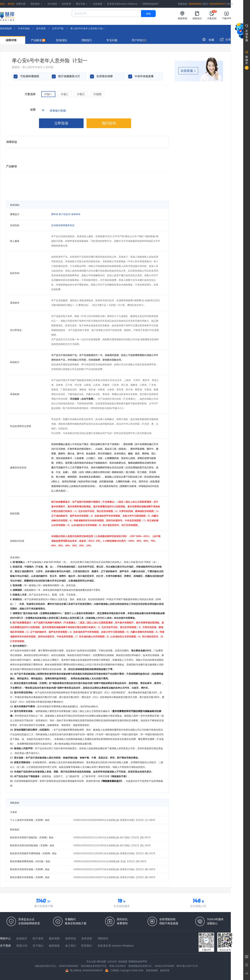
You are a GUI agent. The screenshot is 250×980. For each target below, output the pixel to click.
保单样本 (76, 214)
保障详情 (11, 40)
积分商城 (52, 4)
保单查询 (66, 4)
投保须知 (61, 40)
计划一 (48, 94)
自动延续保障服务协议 (63, 225)
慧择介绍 (22, 946)
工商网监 (113, 970)
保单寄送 (71, 938)
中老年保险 (24, 29)
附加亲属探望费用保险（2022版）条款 (30, 861)
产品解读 (38, 40)
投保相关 (22, 938)
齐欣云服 (91, 962)
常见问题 (112, 40)
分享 (225, 39)
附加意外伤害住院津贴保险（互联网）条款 (32, 845)
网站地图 (102, 962)
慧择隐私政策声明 (138, 962)
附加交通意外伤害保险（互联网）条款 (30, 877)
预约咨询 (109, 123)
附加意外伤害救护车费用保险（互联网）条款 (33, 853)
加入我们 (71, 946)
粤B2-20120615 (118, 966)
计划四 (97, 94)
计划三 (81, 94)
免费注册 (21, 4)
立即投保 (61, 123)
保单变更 (87, 938)
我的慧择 (36, 4)
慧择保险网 (6, 29)
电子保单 (38, 938)
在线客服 (188, 71)
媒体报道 (55, 946)
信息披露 (98, 4)
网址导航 (82, 4)
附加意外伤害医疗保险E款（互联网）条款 (32, 838)
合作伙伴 (112, 962)
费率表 (55, 214)
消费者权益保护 (150, 4)
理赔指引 (87, 40)
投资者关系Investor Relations (122, 4)
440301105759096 (165, 966)
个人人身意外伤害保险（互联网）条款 (30, 820)
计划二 (65, 94)
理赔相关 (103, 938)
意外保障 (41, 29)
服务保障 (55, 938)
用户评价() (139, 40)
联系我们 (87, 946)
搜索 (148, 14)
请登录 (11, 4)
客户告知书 (65, 214)
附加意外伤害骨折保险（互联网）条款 (30, 869)
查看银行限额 (58, 111)
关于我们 (38, 946)
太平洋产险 (58, 29)
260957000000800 (69, 966)
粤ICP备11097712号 (187, 966)
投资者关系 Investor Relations (116, 946)
